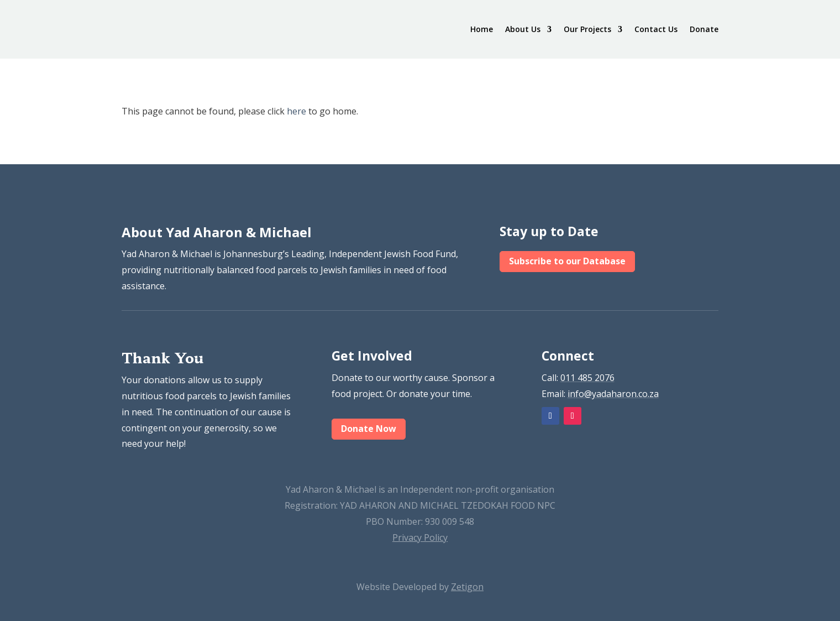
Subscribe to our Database (567, 261)
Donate (704, 29)
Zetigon (467, 587)
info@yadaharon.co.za (613, 394)
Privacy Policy (420, 537)
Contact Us (656, 29)
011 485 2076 (587, 378)
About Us (523, 29)
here (296, 111)
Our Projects (587, 29)
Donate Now (369, 429)
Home (482, 29)
